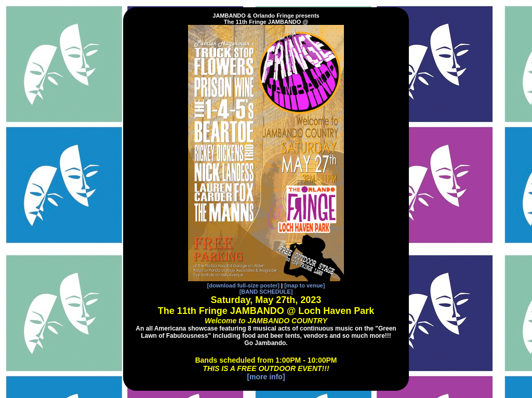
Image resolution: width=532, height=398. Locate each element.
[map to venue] (304, 285)
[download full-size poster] (243, 285)
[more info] (266, 377)
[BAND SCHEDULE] (266, 292)
